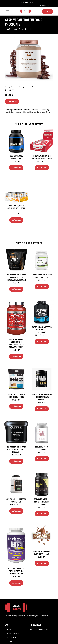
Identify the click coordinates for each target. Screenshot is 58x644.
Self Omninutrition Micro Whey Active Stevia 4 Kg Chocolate (16, 449)
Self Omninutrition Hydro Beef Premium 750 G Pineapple (42, 397)
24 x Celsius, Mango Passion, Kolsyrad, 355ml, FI (16, 208)
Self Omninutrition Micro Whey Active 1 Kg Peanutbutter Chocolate (16, 277)
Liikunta (11, 629)
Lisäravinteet (12, 29)
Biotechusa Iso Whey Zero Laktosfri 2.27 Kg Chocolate (42, 330)
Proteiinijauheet (25, 29)
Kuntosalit (12, 637)
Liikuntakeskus (14, 633)
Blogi (10, 641)
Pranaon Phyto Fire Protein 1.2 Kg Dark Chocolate (42, 502)
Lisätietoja (12, 101)
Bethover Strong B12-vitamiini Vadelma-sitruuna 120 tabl (16, 571)
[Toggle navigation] (8, 11)
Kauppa (48, 12)
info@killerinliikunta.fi (46, 5)
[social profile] (36, 3)
